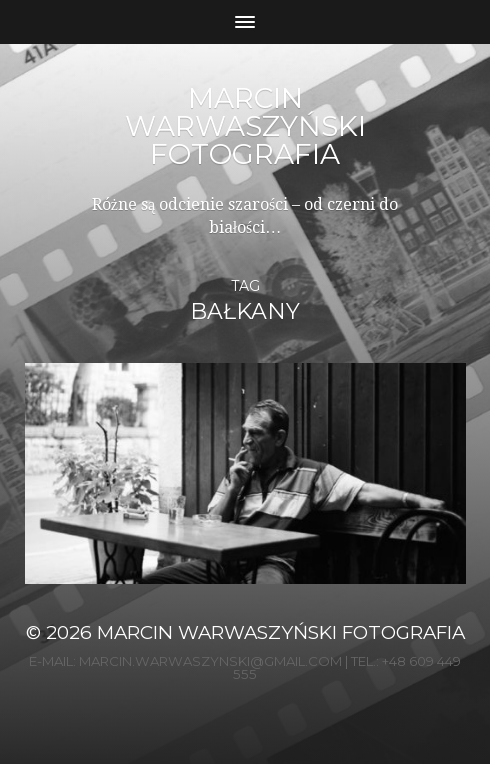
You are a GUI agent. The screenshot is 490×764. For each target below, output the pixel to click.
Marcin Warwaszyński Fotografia (245, 126)
